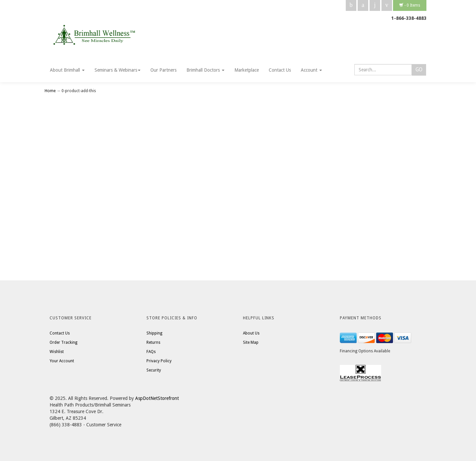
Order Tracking (63, 342)
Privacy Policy (159, 361)
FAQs (151, 352)
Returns (153, 342)
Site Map (251, 342)
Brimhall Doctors (205, 70)
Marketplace (247, 70)
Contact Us (280, 70)
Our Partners (163, 70)
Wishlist (57, 352)
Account (311, 70)
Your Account (62, 361)
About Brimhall (67, 70)
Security (154, 370)
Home (51, 91)
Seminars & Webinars (118, 70)
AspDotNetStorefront (157, 398)
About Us (251, 333)
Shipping (154, 333)
